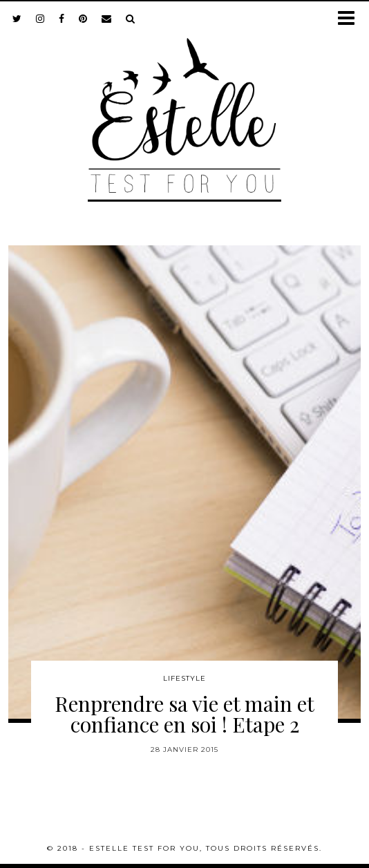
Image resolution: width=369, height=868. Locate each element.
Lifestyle (184, 678)
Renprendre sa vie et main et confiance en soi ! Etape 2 (184, 714)
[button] (351, 19)
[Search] (131, 19)
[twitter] (17, 19)
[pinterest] (83, 19)
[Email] (107, 19)
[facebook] (62, 19)
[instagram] (40, 19)
